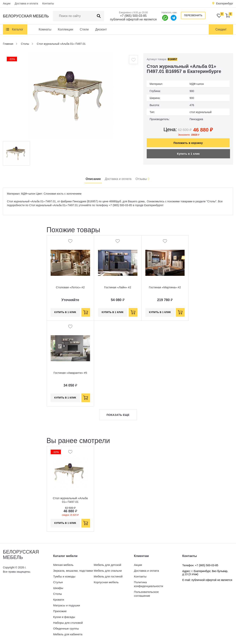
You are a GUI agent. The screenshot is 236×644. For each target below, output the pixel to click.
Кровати (59, 600)
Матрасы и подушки (67, 605)
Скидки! (221, 29)
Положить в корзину (188, 143)
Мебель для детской (107, 565)
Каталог (18, 29)
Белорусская (26, 16)
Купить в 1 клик (188, 154)
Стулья (58, 582)
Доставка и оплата (26, 3)
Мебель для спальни (108, 571)
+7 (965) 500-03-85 (133, 16)
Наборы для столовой (68, 623)
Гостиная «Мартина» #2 (165, 287)
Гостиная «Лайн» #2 (118, 287)
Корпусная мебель (106, 582)
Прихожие (60, 611)
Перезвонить (193, 15)
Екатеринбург (225, 3)
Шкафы (58, 588)
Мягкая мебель (63, 565)
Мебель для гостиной (108, 576)
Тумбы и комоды (64, 576)
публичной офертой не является (133, 19)
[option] (71, 96)
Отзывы (142, 179)
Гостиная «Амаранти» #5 (70, 373)
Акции (7, 3)
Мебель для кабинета (68, 634)
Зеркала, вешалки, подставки (73, 571)
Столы (58, 594)
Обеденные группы (66, 628)
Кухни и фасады (64, 617)
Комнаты (45, 29)
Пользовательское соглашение (146, 594)
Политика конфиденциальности (149, 584)
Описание (93, 179)
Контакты (48, 3)
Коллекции (65, 29)
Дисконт (101, 29)
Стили (84, 29)
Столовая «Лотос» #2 (70, 287)
